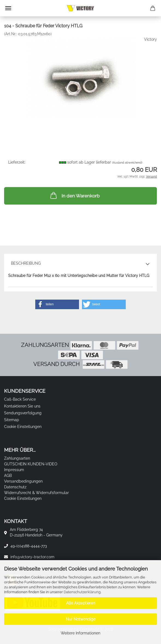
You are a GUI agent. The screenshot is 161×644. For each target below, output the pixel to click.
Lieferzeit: (17, 162)
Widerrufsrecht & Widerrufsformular (36, 493)
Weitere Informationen (81, 633)
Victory (150, 39)
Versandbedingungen (23, 481)
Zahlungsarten (17, 458)
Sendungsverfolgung (23, 413)
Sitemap (12, 420)
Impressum (14, 470)
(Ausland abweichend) (127, 163)
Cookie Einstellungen (23, 427)
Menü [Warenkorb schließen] (8, 8)
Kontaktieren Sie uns (22, 406)
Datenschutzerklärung (82, 592)
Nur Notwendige (81, 619)
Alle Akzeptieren (81, 603)
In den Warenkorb (74, 195)
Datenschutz (15, 487)
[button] (57, 304)
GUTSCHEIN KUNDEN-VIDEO (31, 464)
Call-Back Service (20, 399)
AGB (8, 475)
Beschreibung (26, 263)
